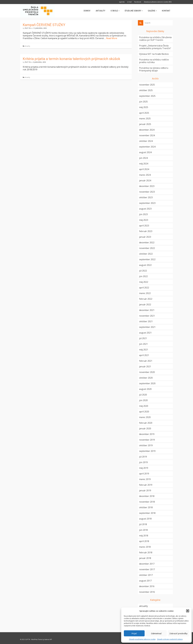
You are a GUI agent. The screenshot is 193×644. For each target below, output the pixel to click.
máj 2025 (144, 107)
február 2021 (146, 361)
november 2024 (147, 135)
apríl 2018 (144, 541)
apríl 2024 (144, 169)
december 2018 (147, 496)
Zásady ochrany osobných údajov (170, 639)
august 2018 (145, 519)
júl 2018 (143, 524)
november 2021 (147, 316)
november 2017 (147, 569)
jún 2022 (143, 276)
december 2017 (147, 564)
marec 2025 (145, 118)
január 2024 (145, 180)
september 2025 (147, 96)
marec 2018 (145, 547)
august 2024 (145, 152)
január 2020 (145, 428)
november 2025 (147, 85)
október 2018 (146, 507)
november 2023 (147, 192)
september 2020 (147, 383)
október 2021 (146, 321)
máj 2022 (144, 282)
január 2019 (145, 490)
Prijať (134, 633)
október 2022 (146, 254)
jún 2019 (143, 462)
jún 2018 (143, 530)
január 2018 (145, 558)
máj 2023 (144, 220)
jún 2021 (143, 344)
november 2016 (147, 592)
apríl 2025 (144, 113)
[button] (188, 611)
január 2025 (145, 124)
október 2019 (146, 445)
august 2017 (145, 581)
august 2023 (145, 209)
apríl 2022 (144, 288)
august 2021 (145, 333)
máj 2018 (144, 536)
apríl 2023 (144, 226)
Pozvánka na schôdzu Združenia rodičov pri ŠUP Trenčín (155, 39)
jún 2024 (143, 158)
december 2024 (147, 130)
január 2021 (145, 366)
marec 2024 (145, 175)
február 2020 (146, 423)
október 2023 (146, 197)
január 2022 (145, 304)
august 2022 (145, 265)
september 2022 (147, 259)
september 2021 (147, 327)
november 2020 (147, 372)
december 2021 (147, 310)
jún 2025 (143, 102)
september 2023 (147, 203)
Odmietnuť (156, 633)
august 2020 (145, 389)
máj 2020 (144, 406)
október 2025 (146, 90)
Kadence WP (48, 639)
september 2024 (147, 147)
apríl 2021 (144, 355)
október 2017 (146, 575)
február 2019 (146, 485)
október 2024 (146, 141)
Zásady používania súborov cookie (142, 639)
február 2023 (146, 231)
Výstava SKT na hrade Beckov (154, 54)
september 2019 (147, 451)
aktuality (27, 46)
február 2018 (146, 552)
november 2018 (147, 502)
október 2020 (146, 378)
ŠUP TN (28, 28)
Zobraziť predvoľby (178, 633)
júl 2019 (143, 457)
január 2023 (145, 237)
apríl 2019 (144, 474)
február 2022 (146, 299)
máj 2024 (144, 164)
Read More (112, 38)
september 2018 (147, 513)
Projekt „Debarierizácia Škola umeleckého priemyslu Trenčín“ (155, 47)
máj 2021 (144, 350)
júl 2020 (143, 395)
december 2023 (147, 186)
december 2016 (147, 586)
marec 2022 (145, 293)
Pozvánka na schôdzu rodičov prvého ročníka (154, 61)
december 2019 (147, 434)
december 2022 (147, 242)
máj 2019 (144, 468)
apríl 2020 (144, 412)
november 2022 (147, 248)
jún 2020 (143, 400)
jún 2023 (143, 214)
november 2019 (147, 440)
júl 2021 (143, 338)
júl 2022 (143, 271)
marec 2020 (145, 417)
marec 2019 (145, 479)
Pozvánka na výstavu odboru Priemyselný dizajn (154, 69)
